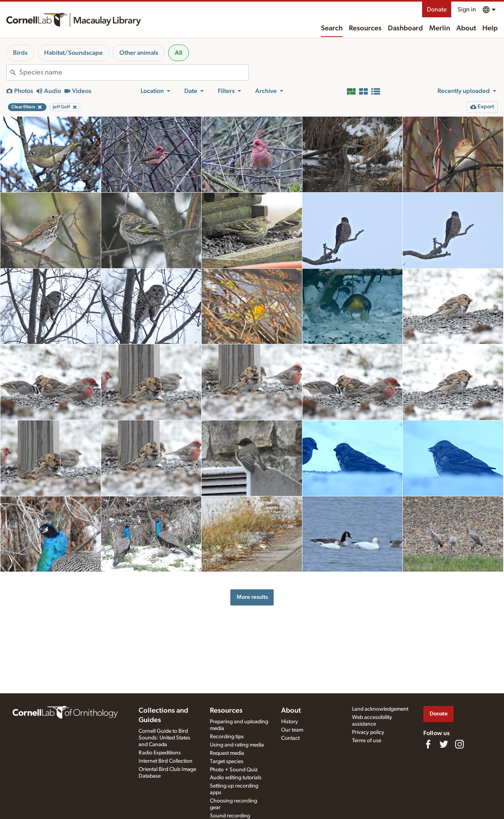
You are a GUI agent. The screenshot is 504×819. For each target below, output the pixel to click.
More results (252, 597)
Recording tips (227, 737)
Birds (20, 53)
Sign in (467, 9)
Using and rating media (237, 745)
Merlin (440, 28)
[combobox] (134, 72)
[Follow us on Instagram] (460, 744)
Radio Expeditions (160, 753)
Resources (365, 28)
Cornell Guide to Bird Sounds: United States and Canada (164, 738)
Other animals (139, 53)
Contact (290, 738)
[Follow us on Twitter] (444, 744)
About (466, 28)
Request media (227, 753)
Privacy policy (368, 732)
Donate (437, 9)
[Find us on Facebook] (428, 744)
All (179, 53)
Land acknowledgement (380, 709)
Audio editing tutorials (236, 778)
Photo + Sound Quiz (234, 770)
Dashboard (405, 28)
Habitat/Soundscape (73, 53)
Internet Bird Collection (166, 761)
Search (332, 28)
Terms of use (367, 741)
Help (490, 28)
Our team (292, 730)
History (290, 722)
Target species (227, 761)
